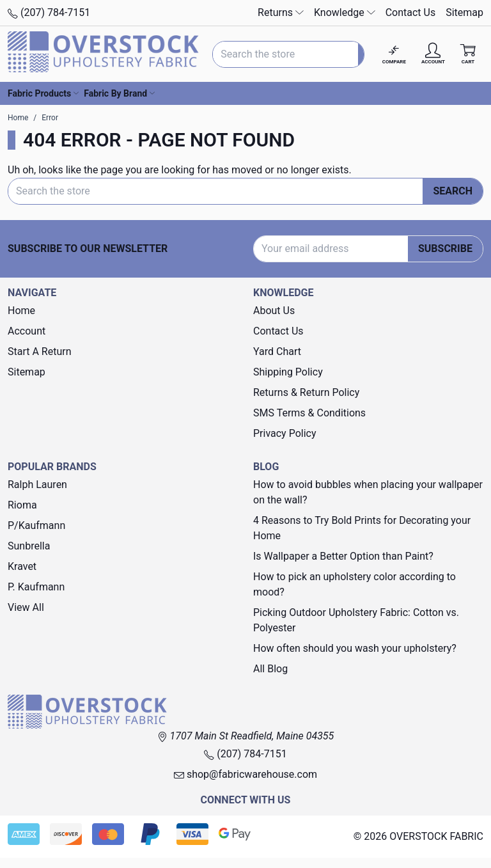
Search (453, 191)
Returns (281, 12)
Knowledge (345, 12)
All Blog (270, 669)
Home (21, 311)
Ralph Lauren (37, 485)
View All (26, 607)
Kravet (22, 566)
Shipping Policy (288, 372)
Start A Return (40, 351)
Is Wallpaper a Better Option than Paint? (343, 556)
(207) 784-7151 (49, 12)
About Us (274, 311)
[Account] (433, 54)
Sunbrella (29, 546)
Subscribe (445, 249)
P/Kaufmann (36, 525)
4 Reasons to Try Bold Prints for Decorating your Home (362, 528)
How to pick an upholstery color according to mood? (355, 584)
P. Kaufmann (36, 587)
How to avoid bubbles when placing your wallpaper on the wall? (368, 492)
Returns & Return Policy (306, 392)
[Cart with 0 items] (468, 54)
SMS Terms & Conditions (309, 413)
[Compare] (394, 54)
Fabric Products (43, 93)
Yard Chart (277, 351)
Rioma (22, 505)
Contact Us (411, 12)
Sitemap (464, 12)
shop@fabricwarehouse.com (245, 774)
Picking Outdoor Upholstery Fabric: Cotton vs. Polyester (356, 620)
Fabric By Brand (119, 93)
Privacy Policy (285, 433)
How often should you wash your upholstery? (355, 648)
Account (27, 331)
